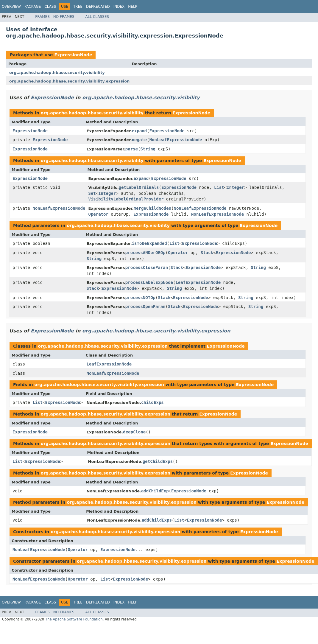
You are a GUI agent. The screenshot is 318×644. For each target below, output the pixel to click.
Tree (78, 7)
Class (50, 7)
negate (139, 140)
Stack (207, 253)
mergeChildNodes (152, 208)
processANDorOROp (145, 253)
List (219, 187)
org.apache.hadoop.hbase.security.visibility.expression (69, 81)
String (148, 149)
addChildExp (155, 491)
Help (133, 7)
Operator (98, 214)
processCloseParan (147, 267)
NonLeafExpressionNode (176, 140)
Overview (11, 7)
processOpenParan (145, 307)
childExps (152, 402)
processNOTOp (140, 298)
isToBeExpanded (149, 243)
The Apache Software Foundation (74, 619)
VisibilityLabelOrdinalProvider (126, 199)
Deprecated (98, 7)
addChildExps (157, 520)
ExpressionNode (73, 55)
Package (33, 7)
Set (92, 193)
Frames (42, 17)
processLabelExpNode (149, 282)
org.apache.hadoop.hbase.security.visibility (57, 73)
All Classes (97, 17)
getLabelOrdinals (139, 187)
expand (139, 131)
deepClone (134, 432)
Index (119, 7)
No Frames (64, 17)
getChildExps (158, 461)
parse (132, 149)
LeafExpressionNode (198, 282)
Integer (235, 187)
